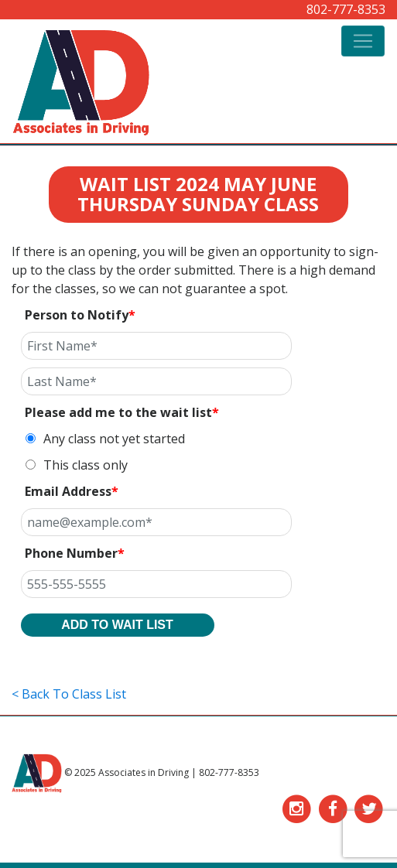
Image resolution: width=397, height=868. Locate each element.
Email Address (72, 491)
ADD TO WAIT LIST (117, 625)
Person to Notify (80, 315)
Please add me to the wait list (122, 412)
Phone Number (75, 553)
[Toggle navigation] (363, 41)
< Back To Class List (69, 694)
